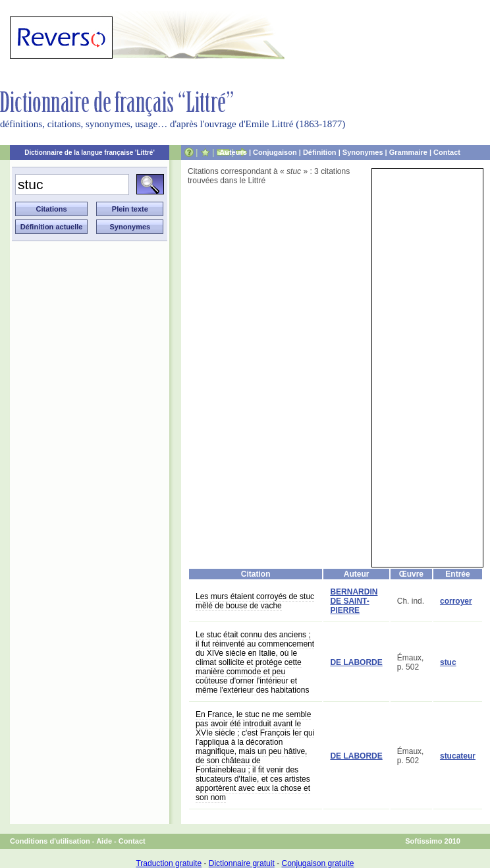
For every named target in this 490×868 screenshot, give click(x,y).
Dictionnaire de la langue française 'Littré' (90, 153)
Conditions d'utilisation (50, 841)
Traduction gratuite (169, 863)
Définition (320, 152)
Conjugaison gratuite (317, 863)
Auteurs (233, 152)
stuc (448, 662)
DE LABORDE (356, 662)
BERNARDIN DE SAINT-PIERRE (354, 601)
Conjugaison (275, 152)
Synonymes (363, 152)
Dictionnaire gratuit (242, 863)
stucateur (458, 756)
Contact (447, 152)
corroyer (456, 601)
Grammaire (408, 152)
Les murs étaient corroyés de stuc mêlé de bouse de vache (255, 601)
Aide (104, 841)
